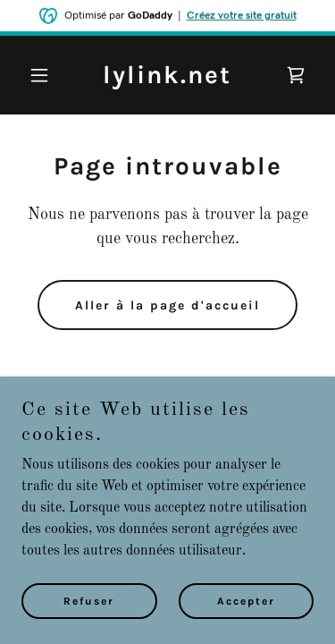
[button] (43, 75)
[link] (167, 80)
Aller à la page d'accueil (167, 305)
